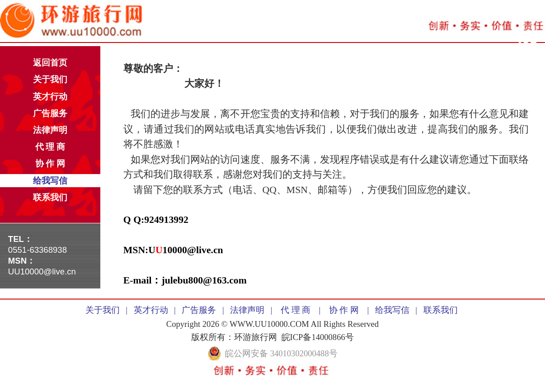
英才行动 (50, 97)
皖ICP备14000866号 (318, 337)
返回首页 (50, 63)
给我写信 (50, 181)
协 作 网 (50, 163)
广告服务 (50, 113)
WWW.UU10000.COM (269, 324)
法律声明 (50, 130)
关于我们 (50, 79)
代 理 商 (50, 147)
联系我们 (50, 197)
